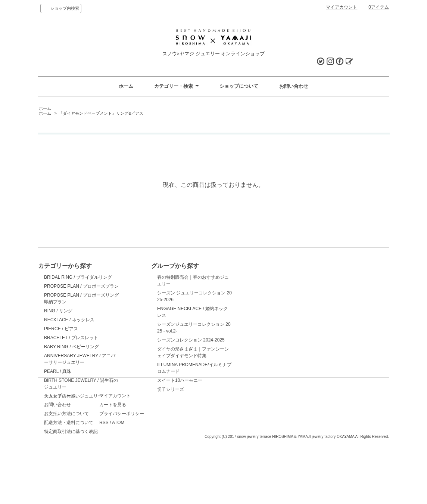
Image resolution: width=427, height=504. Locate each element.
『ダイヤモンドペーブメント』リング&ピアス (101, 113)
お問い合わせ (294, 86)
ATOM (149, 462)
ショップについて (239, 86)
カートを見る (143, 444)
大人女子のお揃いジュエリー (73, 396)
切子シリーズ (143, 389)
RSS (135, 462)
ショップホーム (60, 435)
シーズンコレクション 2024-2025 (164, 340)
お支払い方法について (66, 453)
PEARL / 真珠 (58, 371)
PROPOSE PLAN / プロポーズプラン (81, 286)
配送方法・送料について (69, 462)
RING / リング (58, 311)
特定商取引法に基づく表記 (71, 471)
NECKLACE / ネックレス (69, 320)
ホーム (126, 86)
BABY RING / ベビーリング (71, 347)
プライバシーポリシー (152, 453)
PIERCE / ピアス (61, 329)
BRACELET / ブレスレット (71, 338)
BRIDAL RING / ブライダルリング (78, 277)
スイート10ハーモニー (152, 380)
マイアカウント (342, 7)
